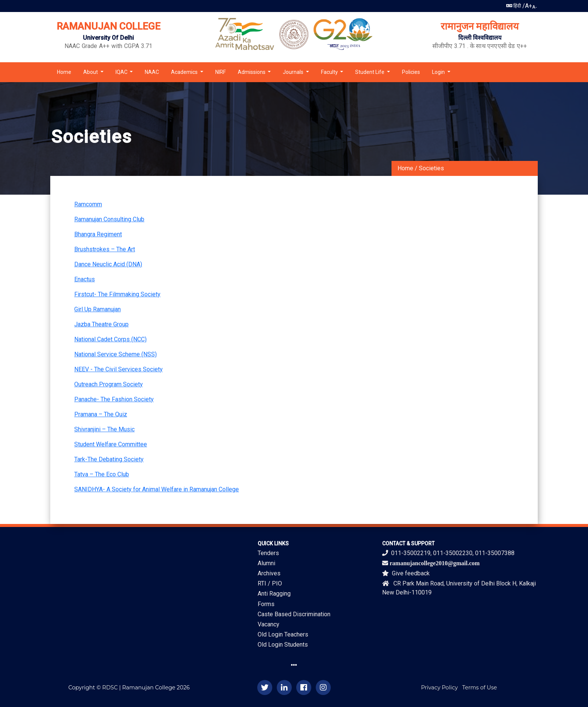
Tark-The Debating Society (109, 459)
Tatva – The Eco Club (102, 474)
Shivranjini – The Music (104, 429)
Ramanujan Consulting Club (109, 219)
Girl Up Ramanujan (97, 309)
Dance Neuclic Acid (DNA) (108, 264)
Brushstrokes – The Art (105, 249)
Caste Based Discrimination (294, 614)
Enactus (85, 279)
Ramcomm (88, 204)
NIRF (220, 72)
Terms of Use (480, 687)
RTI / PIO (270, 583)
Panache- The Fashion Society (114, 399)
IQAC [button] (122, 72)
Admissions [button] (252, 72)
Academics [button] (185, 72)
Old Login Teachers (283, 634)
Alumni (266, 563)
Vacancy (268, 624)
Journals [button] (294, 72)
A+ (529, 6)
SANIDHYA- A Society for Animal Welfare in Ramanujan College (157, 489)
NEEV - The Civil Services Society (118, 369)
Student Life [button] (370, 72)
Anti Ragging (274, 594)
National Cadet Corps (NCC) (110, 339)
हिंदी (514, 6)
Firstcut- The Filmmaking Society (117, 294)
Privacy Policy (439, 687)
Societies (431, 168)
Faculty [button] (330, 72)
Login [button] (439, 72)
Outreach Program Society (109, 384)
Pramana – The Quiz (101, 414)
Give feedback (406, 573)
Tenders (268, 553)
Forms (266, 604)
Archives (269, 573)
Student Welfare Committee (111, 444)
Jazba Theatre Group (101, 324)
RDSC (110, 687)
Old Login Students (283, 645)
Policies (411, 72)
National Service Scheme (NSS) (115, 354)
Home (64, 72)
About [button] (91, 72)
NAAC (152, 72)
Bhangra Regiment (98, 234)
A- (535, 7)
